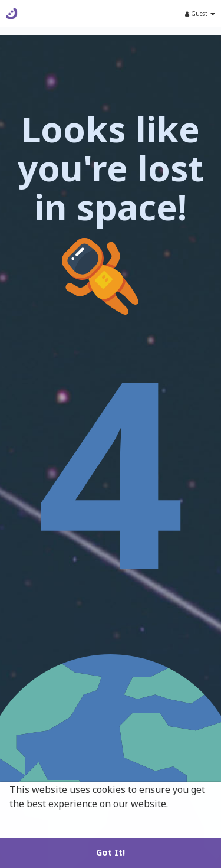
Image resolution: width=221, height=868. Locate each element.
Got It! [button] (111, 852)
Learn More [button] (37, 820)
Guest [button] (200, 14)
